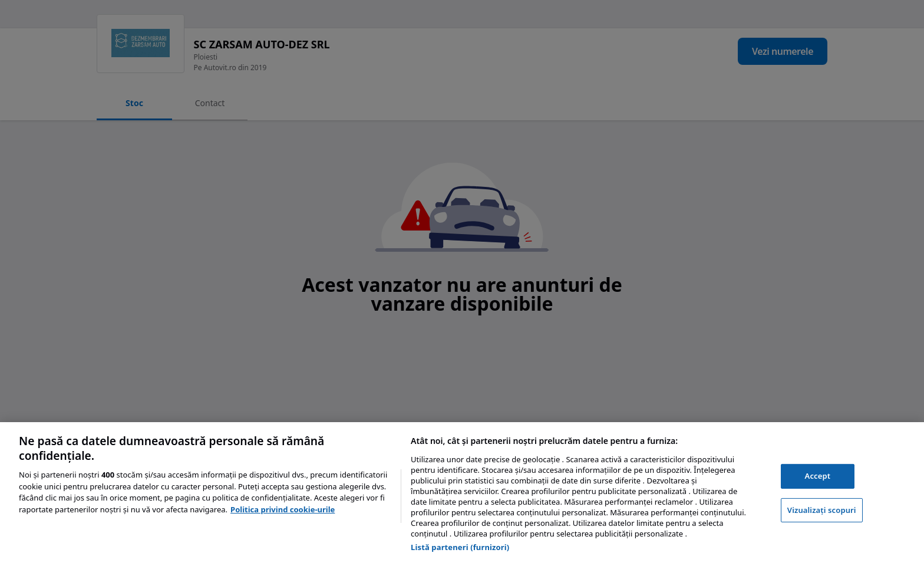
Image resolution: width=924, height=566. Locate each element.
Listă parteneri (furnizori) (460, 547)
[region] (462, 494)
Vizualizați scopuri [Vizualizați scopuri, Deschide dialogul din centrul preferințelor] (822, 510)
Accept (818, 476)
